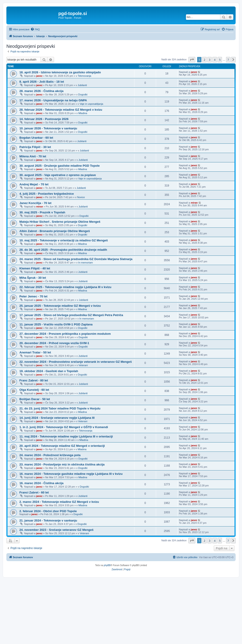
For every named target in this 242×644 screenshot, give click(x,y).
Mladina (83, 113)
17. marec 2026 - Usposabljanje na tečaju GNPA (53, 100)
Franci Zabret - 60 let (34, 492)
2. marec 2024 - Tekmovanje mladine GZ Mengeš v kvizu (59, 502)
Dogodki (83, 95)
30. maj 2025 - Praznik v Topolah (42, 212)
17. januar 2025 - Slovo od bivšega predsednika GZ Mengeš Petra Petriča (71, 315)
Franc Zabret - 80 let (34, 380)
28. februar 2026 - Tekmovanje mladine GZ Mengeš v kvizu (61, 110)
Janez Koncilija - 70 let (35, 203)
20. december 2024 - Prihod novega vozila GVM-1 (54, 343)
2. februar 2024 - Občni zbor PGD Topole (48, 511)
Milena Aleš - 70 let (33, 156)
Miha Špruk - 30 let (33, 278)
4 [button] (215, 60)
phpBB (107, 565)
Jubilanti (82, 85)
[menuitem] (35, 29)
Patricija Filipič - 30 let (35, 147)
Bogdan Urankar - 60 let (36, 138)
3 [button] (210, 60)
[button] (192, 60)
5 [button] (220, 60)
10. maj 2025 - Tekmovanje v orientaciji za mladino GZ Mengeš (64, 240)
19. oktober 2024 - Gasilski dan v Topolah (49, 371)
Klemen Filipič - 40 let (35, 268)
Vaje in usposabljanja (91, 104)
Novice (81, 197)
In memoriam (85, 263)
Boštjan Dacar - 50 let (35, 399)
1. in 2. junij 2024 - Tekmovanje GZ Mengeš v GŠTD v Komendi (64, 427)
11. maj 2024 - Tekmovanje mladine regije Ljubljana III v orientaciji (66, 436)
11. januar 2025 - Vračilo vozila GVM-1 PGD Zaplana (56, 324)
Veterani (83, 365)
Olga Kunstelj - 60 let (34, 390)
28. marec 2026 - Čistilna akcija (41, 91)
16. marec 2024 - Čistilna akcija (41, 483)
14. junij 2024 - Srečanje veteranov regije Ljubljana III (57, 418)
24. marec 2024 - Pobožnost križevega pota (50, 455)
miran (40, 207)
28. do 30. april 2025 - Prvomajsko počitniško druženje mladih (63, 250)
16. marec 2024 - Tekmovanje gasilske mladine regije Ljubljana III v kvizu (71, 474)
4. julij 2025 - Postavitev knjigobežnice (47, 194)
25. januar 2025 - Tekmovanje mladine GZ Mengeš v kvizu (60, 306)
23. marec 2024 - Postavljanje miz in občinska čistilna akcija (62, 464)
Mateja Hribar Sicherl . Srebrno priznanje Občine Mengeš (60, 222)
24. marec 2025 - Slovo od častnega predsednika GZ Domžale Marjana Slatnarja (76, 259)
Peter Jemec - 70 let (33, 296)
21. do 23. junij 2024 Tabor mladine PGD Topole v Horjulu (60, 408)
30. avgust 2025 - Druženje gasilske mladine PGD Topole (59, 166)
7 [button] (228, 60)
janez (39, 76)
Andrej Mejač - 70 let (34, 184)
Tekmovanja (85, 76)
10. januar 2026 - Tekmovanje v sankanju (48, 128)
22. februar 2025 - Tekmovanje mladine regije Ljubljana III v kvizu (65, 287)
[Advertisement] (121, 609)
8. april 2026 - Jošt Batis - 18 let (42, 82)
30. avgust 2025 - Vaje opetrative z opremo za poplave (58, 175)
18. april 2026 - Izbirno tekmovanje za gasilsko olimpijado (60, 72)
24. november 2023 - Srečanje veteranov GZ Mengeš (56, 530)
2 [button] (204, 60)
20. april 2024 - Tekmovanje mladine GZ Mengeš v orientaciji (62, 446)
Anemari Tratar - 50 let (35, 352)
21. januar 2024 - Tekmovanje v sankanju (48, 520)
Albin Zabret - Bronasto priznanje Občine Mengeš (55, 231)
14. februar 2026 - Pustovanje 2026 (44, 119)
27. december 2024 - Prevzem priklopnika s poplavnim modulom (65, 334)
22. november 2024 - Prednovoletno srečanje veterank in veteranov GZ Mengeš (76, 362)
